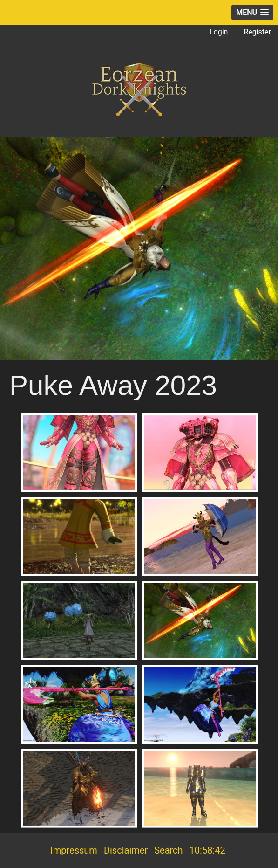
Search (168, 850)
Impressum (74, 850)
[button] (252, 12)
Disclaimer (126, 850)
